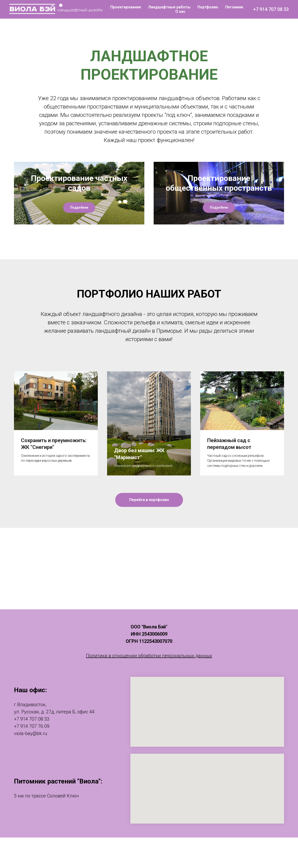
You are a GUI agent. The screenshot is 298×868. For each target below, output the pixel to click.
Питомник (234, 7)
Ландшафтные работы (169, 7)
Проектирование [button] (126, 7)
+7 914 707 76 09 (32, 757)
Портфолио (208, 7)
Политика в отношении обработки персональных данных (149, 686)
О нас (180, 12)
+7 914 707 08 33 (271, 9)
